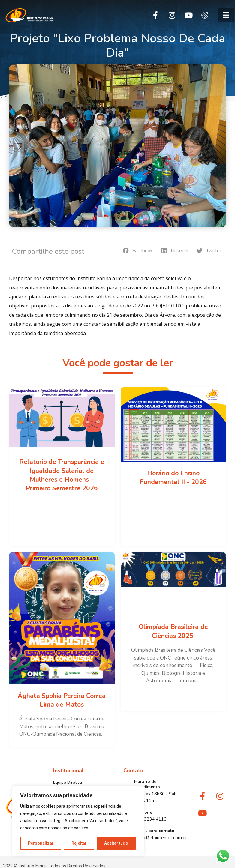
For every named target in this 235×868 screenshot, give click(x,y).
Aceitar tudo (116, 843)
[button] (226, 15)
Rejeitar (79, 843)
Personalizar (41, 843)
